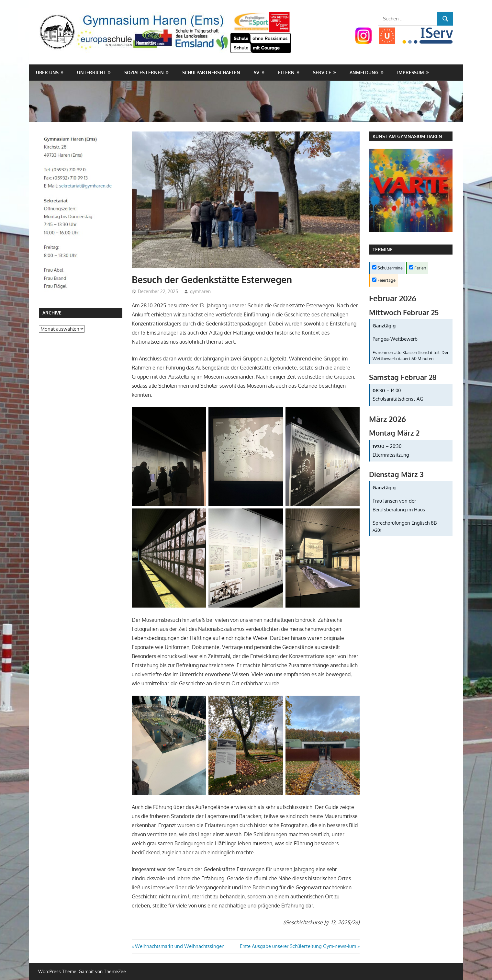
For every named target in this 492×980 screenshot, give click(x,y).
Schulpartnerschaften (211, 72)
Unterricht (91, 72)
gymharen (200, 291)
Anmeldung (364, 72)
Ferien (418, 268)
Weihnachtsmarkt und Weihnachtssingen (180, 946)
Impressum (411, 72)
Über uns (47, 72)
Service (322, 72)
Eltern (286, 72)
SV (257, 72)
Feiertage (384, 280)
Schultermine (387, 268)
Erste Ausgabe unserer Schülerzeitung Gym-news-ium (298, 946)
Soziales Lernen (144, 72)
